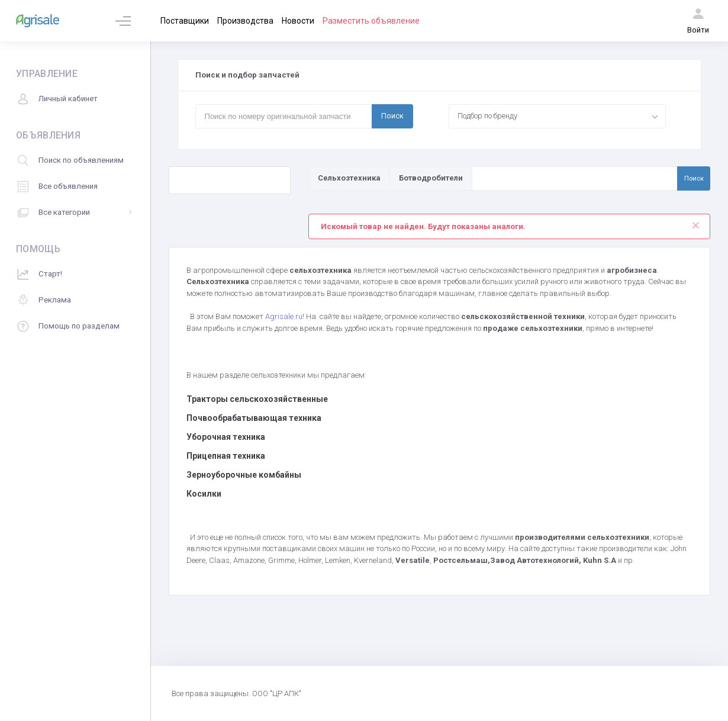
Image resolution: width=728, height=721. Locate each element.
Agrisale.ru (284, 316)
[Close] (696, 223)
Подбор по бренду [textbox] (487, 116)
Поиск (392, 116)
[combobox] (558, 116)
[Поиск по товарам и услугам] (575, 178)
